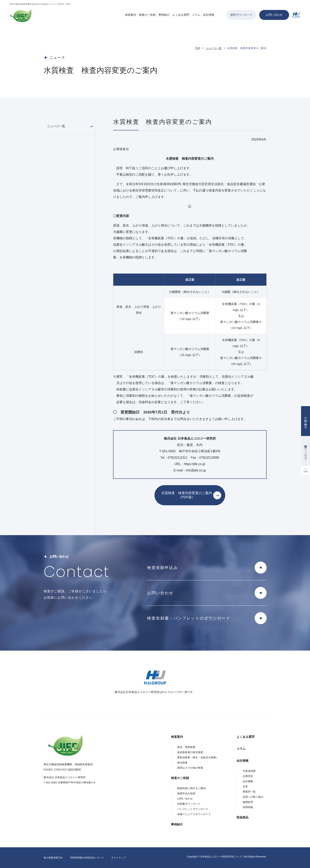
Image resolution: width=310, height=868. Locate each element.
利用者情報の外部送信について (87, 858)
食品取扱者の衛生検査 (190, 752)
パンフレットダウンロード (193, 809)
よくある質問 (181, 15)
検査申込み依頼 (186, 793)
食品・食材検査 (186, 747)
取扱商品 (243, 817)
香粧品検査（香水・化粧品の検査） (198, 757)
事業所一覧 (249, 792)
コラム (196, 15)
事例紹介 (164, 15)
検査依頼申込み (162, 568)
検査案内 (131, 15)
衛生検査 (182, 763)
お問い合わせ (274, 15)
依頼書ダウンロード (189, 804)
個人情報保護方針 (53, 858)
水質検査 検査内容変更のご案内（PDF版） (187, 495)
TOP (198, 48)
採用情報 (248, 807)
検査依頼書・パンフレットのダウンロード (189, 618)
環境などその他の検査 (190, 768)
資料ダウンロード (241, 15)
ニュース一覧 (214, 48)
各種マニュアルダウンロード (194, 814)
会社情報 (209, 15)
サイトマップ (118, 858)
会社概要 (248, 781)
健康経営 (248, 802)
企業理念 (248, 776)
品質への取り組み (253, 797)
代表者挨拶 (249, 771)
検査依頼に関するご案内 (191, 788)
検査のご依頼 (147, 15)
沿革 (245, 786)
